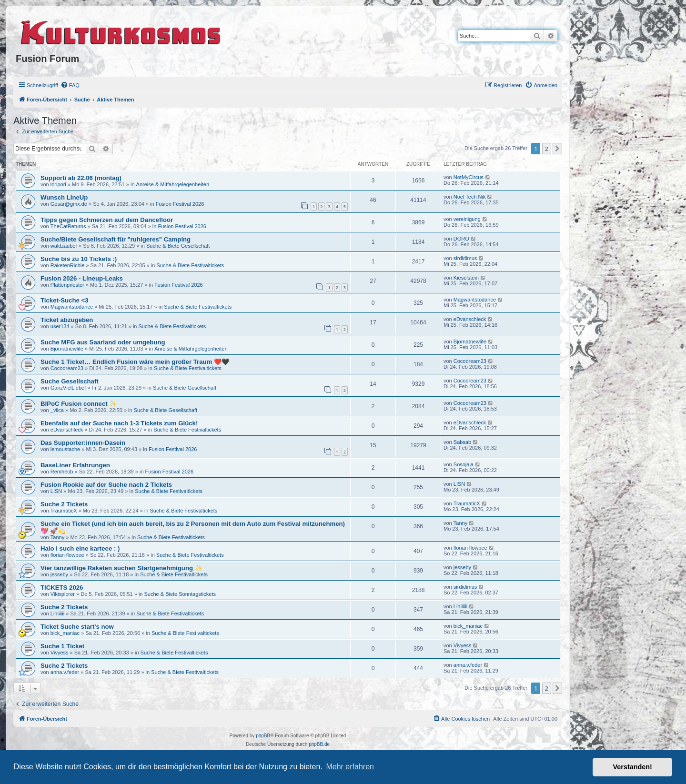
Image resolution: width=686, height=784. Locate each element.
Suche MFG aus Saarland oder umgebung (103, 342)
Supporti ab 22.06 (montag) (81, 178)
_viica (57, 410)
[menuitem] (70, 85)
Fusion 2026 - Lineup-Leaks (82, 278)
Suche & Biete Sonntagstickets (180, 594)
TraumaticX (64, 511)
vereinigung (467, 219)
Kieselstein (466, 278)
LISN (56, 491)
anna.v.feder (65, 672)
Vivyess (60, 653)
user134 (60, 326)
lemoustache (65, 449)
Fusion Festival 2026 (180, 204)
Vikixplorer (63, 594)
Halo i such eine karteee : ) (80, 548)
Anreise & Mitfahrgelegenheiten (173, 184)
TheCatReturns (68, 226)
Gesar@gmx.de (69, 204)
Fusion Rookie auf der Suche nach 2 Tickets (106, 485)
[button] (557, 149)
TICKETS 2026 (62, 588)
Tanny (57, 537)
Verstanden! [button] (633, 767)
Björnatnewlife (67, 349)
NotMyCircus (469, 177)
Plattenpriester (67, 285)
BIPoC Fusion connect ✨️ (79, 404)
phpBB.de (319, 744)
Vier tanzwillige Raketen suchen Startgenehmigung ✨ (121, 568)
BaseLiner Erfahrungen (75, 465)
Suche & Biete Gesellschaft (178, 246)
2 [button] (547, 149)
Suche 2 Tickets (64, 504)
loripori (58, 184)
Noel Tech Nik (470, 197)
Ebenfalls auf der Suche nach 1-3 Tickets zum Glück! (119, 423)
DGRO (461, 239)
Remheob (62, 472)
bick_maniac (65, 633)
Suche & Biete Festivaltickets (190, 265)
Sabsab (462, 442)
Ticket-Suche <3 (65, 300)
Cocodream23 (67, 368)
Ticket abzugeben (67, 320)
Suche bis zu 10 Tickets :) (79, 259)
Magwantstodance (72, 307)
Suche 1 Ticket (62, 646)
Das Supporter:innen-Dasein (83, 443)
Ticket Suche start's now (77, 627)
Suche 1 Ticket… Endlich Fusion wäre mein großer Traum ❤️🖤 (135, 362)
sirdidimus (465, 258)
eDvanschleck (470, 319)
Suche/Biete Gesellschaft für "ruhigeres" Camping (116, 239)
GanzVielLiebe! (68, 388)
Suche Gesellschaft (70, 381)
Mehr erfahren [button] (350, 767)
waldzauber (64, 246)
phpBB (263, 736)
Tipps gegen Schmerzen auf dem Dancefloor (107, 220)
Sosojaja (464, 464)
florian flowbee (67, 555)
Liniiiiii (57, 613)
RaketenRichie (68, 265)
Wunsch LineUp (64, 197)
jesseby (59, 574)
